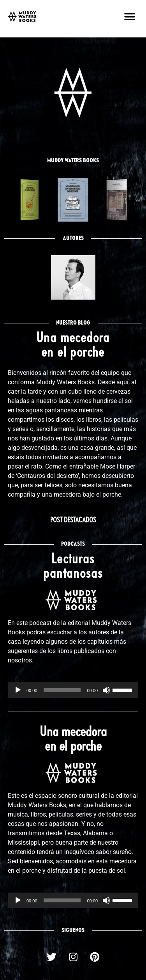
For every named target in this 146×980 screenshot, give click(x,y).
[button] (129, 17)
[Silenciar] (106, 690)
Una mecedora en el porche (73, 740)
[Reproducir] (18, 690)
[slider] (62, 690)
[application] (73, 690)
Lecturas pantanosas (73, 567)
